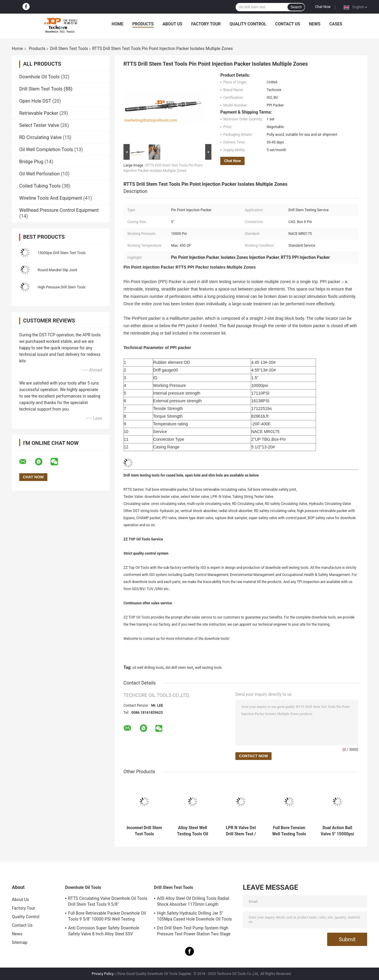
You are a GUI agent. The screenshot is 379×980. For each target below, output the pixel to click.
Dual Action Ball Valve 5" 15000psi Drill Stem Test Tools (337, 831)
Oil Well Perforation (40, 174)
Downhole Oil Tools (39, 77)
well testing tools (208, 668)
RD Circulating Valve (40, 137)
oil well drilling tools (148, 668)
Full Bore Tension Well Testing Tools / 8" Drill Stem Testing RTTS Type (289, 831)
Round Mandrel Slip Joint (57, 270)
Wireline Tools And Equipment (51, 198)
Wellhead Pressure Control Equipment (59, 210)
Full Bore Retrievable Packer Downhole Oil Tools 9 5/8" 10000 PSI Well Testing (107, 916)
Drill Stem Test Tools (69, 49)
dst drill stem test (179, 668)
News (315, 24)
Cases (336, 24)
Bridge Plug (31, 162)
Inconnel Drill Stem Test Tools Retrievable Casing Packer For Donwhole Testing (144, 831)
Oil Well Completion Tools (46, 150)
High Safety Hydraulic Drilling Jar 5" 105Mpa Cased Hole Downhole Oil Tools (194, 916)
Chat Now (323, 7)
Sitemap (20, 942)
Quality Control (248, 24)
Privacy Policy (103, 974)
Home (118, 24)
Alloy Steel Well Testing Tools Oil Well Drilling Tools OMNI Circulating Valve (193, 831)
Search (296, 7)
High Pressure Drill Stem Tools (62, 287)
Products (143, 24)
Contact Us (288, 24)
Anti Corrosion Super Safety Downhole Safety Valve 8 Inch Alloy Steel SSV (104, 931)
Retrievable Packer (39, 113)
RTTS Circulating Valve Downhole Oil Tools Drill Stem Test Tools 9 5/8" (108, 901)
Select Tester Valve (39, 125)
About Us (172, 24)
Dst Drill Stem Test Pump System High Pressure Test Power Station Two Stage (194, 931)
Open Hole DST (35, 101)
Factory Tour (206, 24)
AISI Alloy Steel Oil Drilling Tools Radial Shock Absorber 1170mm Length (193, 901)
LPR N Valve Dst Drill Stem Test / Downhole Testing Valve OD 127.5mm (241, 831)
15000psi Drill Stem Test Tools (62, 253)
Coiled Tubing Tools (40, 186)
